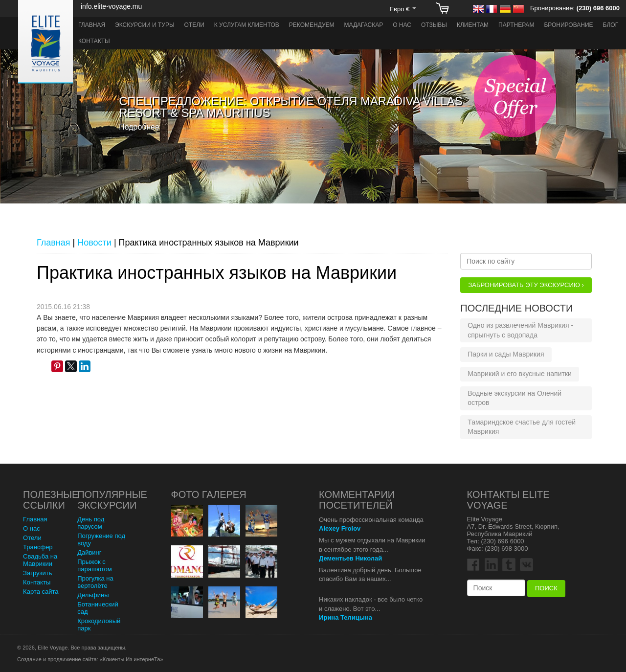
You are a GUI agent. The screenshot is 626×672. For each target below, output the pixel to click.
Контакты (94, 41)
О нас (402, 25)
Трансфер (38, 547)
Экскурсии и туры (145, 25)
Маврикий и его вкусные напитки (520, 374)
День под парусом (91, 523)
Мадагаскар (364, 25)
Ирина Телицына (346, 617)
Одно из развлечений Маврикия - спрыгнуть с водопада (520, 330)
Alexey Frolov (340, 528)
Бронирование (568, 25)
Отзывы (434, 25)
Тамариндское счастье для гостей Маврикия (522, 427)
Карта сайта (41, 592)
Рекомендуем (312, 25)
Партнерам (516, 25)
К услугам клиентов (247, 25)
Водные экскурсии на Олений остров (514, 398)
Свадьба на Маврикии (40, 560)
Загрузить (37, 573)
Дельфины (93, 595)
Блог (611, 25)
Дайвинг (89, 552)
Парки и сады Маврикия (506, 354)
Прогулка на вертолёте (95, 582)
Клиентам (473, 25)
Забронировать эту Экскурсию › (526, 285)
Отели (194, 25)
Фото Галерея (209, 494)
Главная (92, 25)
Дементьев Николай (350, 558)
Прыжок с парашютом (95, 565)
